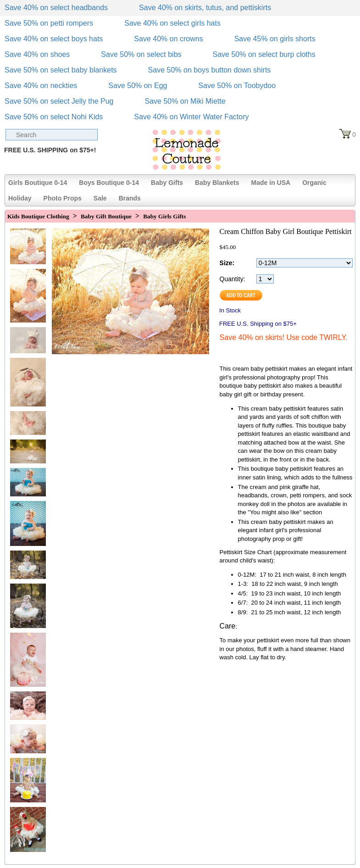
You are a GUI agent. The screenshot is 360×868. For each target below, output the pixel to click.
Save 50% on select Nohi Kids (54, 117)
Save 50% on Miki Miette (185, 101)
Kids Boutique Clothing (38, 216)
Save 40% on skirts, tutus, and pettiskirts (205, 8)
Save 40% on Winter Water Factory (191, 117)
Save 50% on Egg (138, 86)
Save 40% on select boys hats (54, 39)
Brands (130, 198)
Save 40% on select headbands (56, 8)
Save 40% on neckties (41, 86)
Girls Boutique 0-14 (38, 183)
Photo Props (63, 198)
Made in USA (271, 183)
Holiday (20, 198)
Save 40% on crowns (168, 39)
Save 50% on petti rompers (49, 23)
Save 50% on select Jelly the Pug (59, 101)
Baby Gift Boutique (106, 216)
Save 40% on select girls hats (172, 23)
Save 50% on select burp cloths (264, 54)
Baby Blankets (217, 183)
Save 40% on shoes (37, 54)
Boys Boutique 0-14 (109, 183)
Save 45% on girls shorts (275, 39)
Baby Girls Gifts (164, 216)
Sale (100, 198)
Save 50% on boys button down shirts (210, 70)
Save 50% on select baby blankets (61, 70)
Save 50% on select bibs (141, 54)
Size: (227, 263)
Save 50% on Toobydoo (237, 86)
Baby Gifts (167, 183)
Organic (314, 183)
